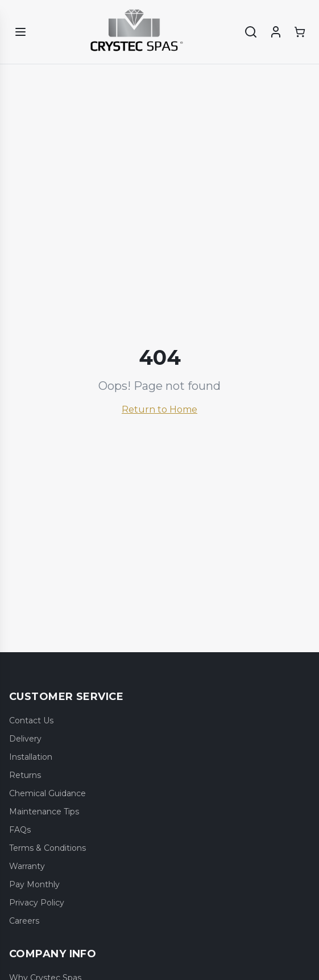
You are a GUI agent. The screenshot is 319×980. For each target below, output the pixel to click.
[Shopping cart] (300, 32)
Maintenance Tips (44, 812)
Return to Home (159, 409)
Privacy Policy (37, 903)
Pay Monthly (34, 884)
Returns (25, 775)
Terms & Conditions (47, 848)
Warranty (27, 866)
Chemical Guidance (47, 793)
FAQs (20, 830)
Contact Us (31, 720)
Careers (24, 921)
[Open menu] (20, 32)
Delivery (25, 739)
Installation (31, 757)
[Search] (251, 32)
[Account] (276, 32)
